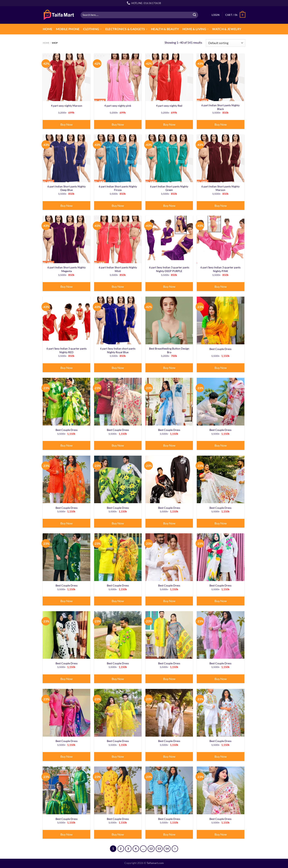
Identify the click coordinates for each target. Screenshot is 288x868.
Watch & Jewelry (227, 29)
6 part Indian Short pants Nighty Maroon (220, 188)
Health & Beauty (165, 29)
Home (48, 29)
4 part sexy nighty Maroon (67, 106)
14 (167, 848)
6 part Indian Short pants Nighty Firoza (118, 188)
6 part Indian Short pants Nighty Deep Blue (67, 188)
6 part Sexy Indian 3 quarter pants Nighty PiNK (220, 269)
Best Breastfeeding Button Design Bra (169, 350)
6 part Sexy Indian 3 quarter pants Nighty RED (67, 350)
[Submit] (194, 15)
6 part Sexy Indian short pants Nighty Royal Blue (118, 350)
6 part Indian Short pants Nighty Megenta (67, 269)
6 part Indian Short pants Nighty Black (220, 107)
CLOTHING (92, 29)
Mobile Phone (68, 29)
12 (151, 848)
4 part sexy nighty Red (169, 106)
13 (159, 848)
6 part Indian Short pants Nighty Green (169, 188)
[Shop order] (226, 43)
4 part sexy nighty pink (118, 106)
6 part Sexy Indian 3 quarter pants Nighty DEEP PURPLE (169, 269)
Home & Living (196, 29)
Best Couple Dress (220, 349)
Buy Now (66, 124)
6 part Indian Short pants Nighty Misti (118, 269)
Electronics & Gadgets (126, 29)
